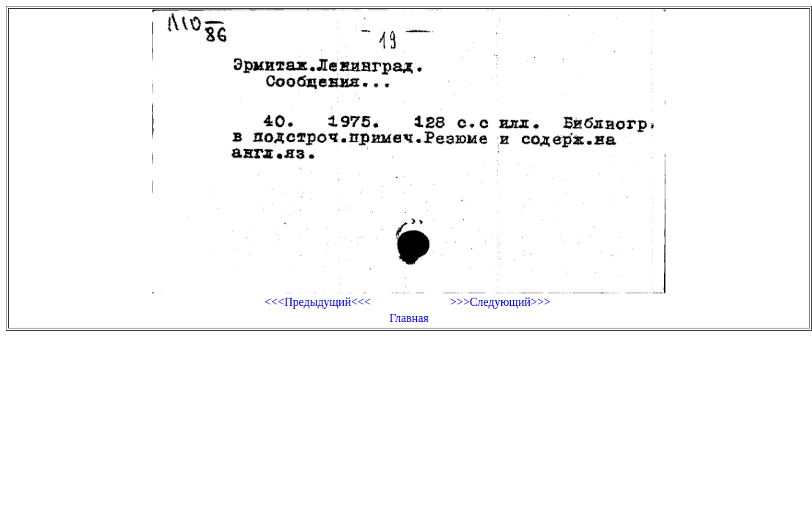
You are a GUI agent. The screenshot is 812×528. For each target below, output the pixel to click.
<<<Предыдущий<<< (318, 302)
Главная (409, 318)
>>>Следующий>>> (500, 302)
